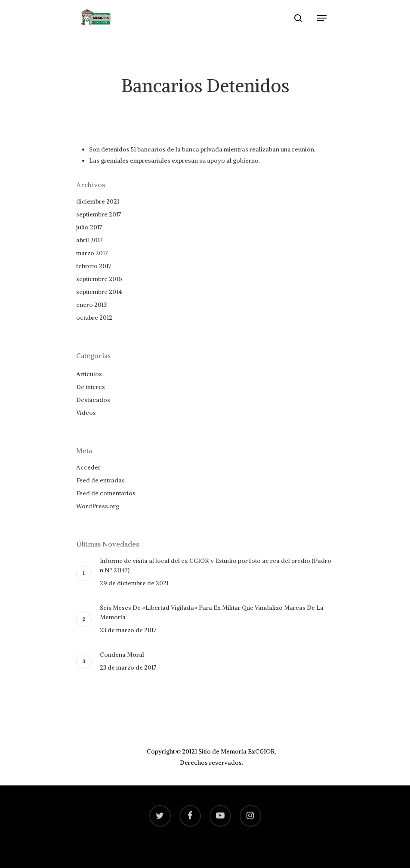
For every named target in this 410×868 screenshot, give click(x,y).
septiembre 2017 (99, 214)
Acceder (88, 467)
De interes (91, 387)
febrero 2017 (94, 266)
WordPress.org (98, 506)
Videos (86, 413)
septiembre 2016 (99, 279)
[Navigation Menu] (322, 18)
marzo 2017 (92, 253)
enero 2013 (91, 305)
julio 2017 (89, 227)
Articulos (89, 374)
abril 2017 (89, 240)
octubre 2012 (94, 318)
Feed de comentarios (106, 493)
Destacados (93, 400)
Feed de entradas (100, 480)
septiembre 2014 (99, 292)
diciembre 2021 (98, 201)
